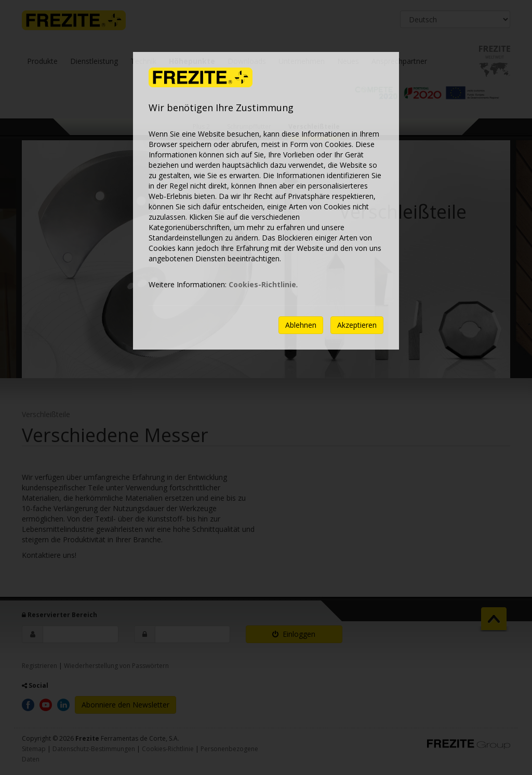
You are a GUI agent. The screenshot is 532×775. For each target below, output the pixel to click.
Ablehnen (301, 325)
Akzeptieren (357, 325)
